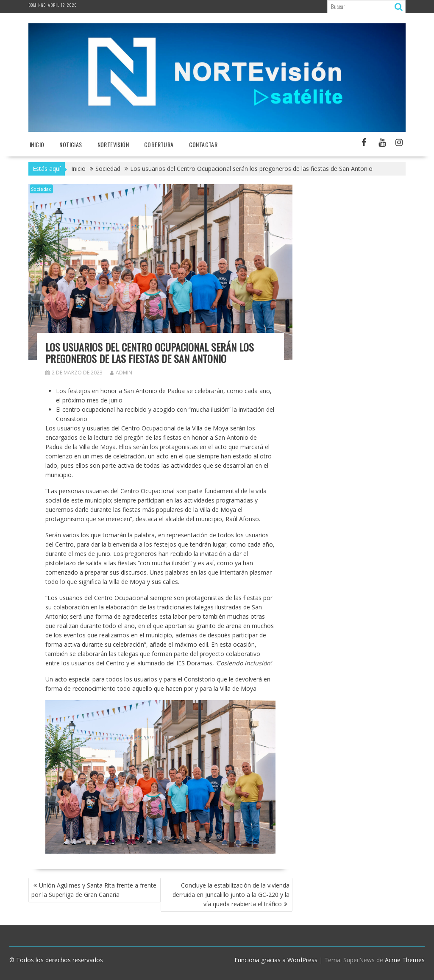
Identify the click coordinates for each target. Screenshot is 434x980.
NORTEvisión (113, 144)
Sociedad (41, 189)
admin (121, 373)
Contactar (203, 144)
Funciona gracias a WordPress (276, 960)
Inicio (37, 144)
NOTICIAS (71, 144)
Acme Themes (405, 960)
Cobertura (159, 144)
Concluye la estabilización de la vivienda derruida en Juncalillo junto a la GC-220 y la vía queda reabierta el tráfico (231, 895)
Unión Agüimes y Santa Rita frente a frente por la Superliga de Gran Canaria (94, 890)
